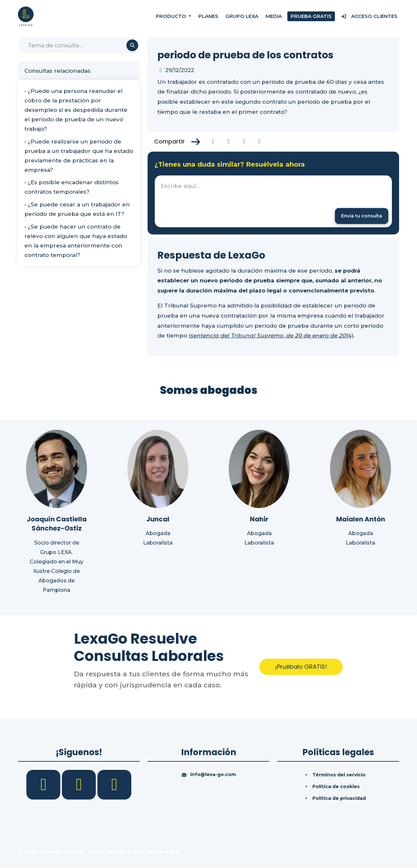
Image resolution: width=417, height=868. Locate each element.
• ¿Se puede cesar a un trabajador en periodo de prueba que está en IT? (77, 209)
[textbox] (273, 202)
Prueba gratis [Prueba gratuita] (311, 16)
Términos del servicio (339, 775)
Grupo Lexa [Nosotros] (242, 16)
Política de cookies (336, 787)
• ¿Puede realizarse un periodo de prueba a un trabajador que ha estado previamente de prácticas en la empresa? (79, 156)
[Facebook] (44, 785)
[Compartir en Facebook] (213, 142)
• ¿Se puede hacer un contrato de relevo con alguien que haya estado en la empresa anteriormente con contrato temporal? (76, 241)
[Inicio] (26, 16)
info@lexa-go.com (213, 775)
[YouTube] (114, 785)
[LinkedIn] (80, 785)
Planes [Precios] (208, 16)
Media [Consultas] (274, 16)
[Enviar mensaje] (361, 216)
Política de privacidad (339, 799)
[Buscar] (79, 45)
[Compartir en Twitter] (229, 142)
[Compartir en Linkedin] (244, 142)
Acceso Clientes (369, 16)
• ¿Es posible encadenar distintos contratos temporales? (72, 187)
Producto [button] (172, 16)
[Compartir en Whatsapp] (259, 142)
